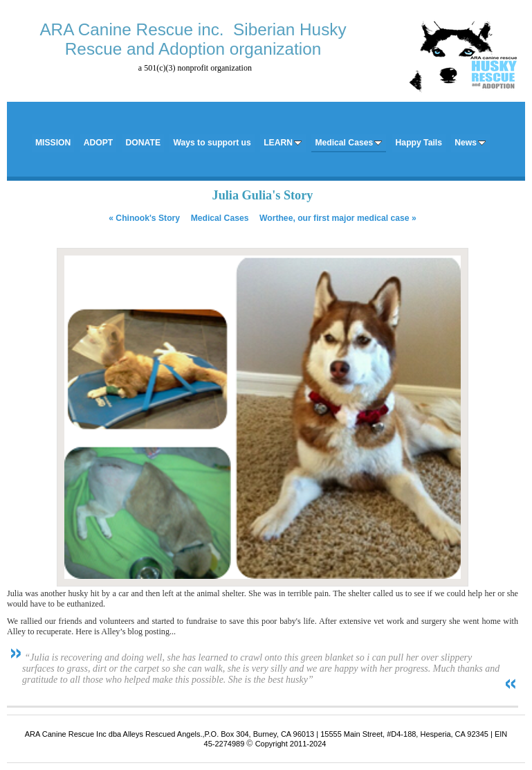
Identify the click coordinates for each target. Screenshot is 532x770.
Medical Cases (220, 218)
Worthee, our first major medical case (338, 218)
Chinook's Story (144, 218)
